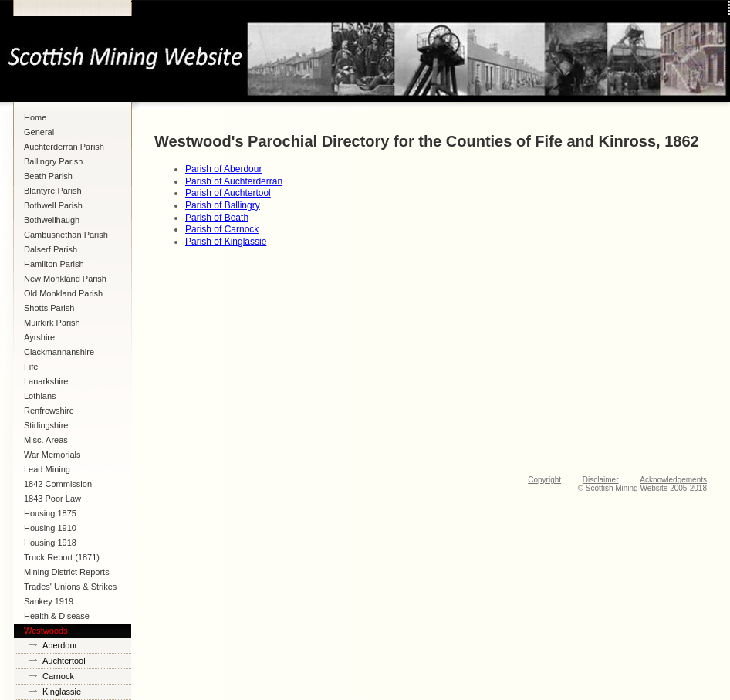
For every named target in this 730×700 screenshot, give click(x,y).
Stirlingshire (46, 425)
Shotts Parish (49, 308)
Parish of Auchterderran (234, 181)
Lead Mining (47, 469)
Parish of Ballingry (223, 205)
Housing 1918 (50, 543)
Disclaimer (601, 480)
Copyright (544, 480)
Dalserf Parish (51, 249)
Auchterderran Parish (64, 147)
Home (35, 117)
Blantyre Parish (53, 191)
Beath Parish (48, 176)
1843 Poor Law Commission (52, 500)
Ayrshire (39, 337)
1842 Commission (58, 484)
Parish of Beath (217, 218)
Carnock (58, 676)
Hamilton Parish (54, 264)
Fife (31, 367)
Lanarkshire (46, 381)
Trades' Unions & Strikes (70, 587)
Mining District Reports (67, 572)
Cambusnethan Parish (66, 235)
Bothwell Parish (53, 205)
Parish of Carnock (222, 229)
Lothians (40, 396)
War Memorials (52, 455)
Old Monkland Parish (63, 293)
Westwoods (46, 631)
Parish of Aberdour (223, 169)
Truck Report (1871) (62, 557)
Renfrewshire (49, 411)
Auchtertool (64, 661)
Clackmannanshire (59, 352)
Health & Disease (57, 616)
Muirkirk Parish (52, 323)
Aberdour (60, 645)
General (39, 132)
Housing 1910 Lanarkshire (50, 529)
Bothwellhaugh (52, 220)
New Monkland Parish (65, 279)
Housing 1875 (50, 513)
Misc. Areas (46, 440)
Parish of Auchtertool (228, 193)
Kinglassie (62, 692)
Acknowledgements (673, 480)
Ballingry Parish (53, 161)
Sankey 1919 (49, 601)
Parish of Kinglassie (226, 242)
